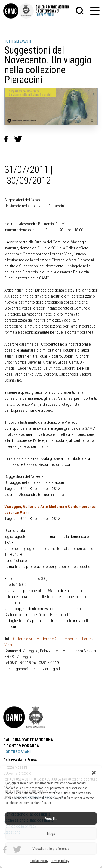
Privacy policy (60, 861)
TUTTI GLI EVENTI (18, 41)
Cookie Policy (39, 861)
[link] (11, 11)
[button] (94, 773)
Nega (51, 834)
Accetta (51, 819)
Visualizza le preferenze (51, 849)
